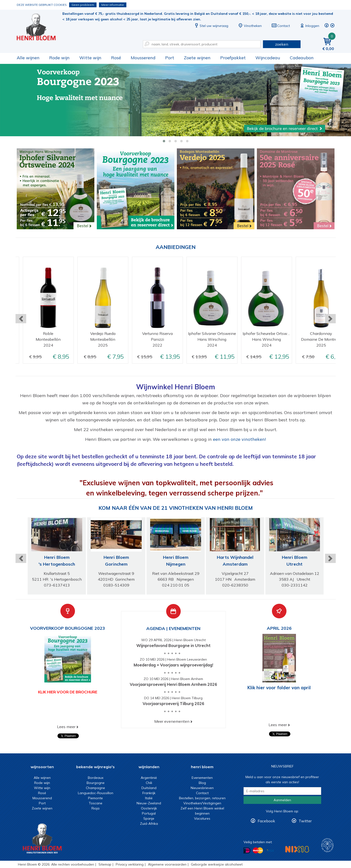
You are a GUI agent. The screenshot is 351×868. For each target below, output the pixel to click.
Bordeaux (96, 778)
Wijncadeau (268, 58)
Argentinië (149, 778)
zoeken (282, 44)
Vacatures (202, 818)
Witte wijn (90, 58)
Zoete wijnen (197, 58)
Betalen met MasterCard (258, 850)
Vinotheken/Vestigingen (202, 803)
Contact (281, 26)
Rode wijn (59, 58)
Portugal (149, 813)
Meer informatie (113, 5)
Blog (202, 783)
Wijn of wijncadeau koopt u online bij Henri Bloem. (40, 27)
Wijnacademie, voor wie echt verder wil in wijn (327, 845)
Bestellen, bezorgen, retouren (202, 798)
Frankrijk (149, 793)
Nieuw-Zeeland (149, 803)
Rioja (95, 808)
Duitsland (149, 788)
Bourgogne (96, 783)
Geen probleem (83, 5)
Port (170, 58)
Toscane (96, 803)
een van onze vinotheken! (239, 439)
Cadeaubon (302, 58)
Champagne (95, 788)
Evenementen (202, 778)
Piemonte (95, 798)
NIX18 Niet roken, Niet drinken (297, 849)
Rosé (116, 58)
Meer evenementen (172, 721)
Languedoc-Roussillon (96, 793)
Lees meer (66, 727)
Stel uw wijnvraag (211, 26)
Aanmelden (282, 800)
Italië (149, 798)
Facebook (266, 821)
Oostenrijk (149, 808)
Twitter (305, 821)
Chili (149, 783)
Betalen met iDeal (247, 850)
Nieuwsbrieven (202, 788)
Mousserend (143, 58)
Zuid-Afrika (149, 824)
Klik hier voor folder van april (279, 688)
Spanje (149, 818)
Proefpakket (233, 58)
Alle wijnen (28, 58)
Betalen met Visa (270, 851)
